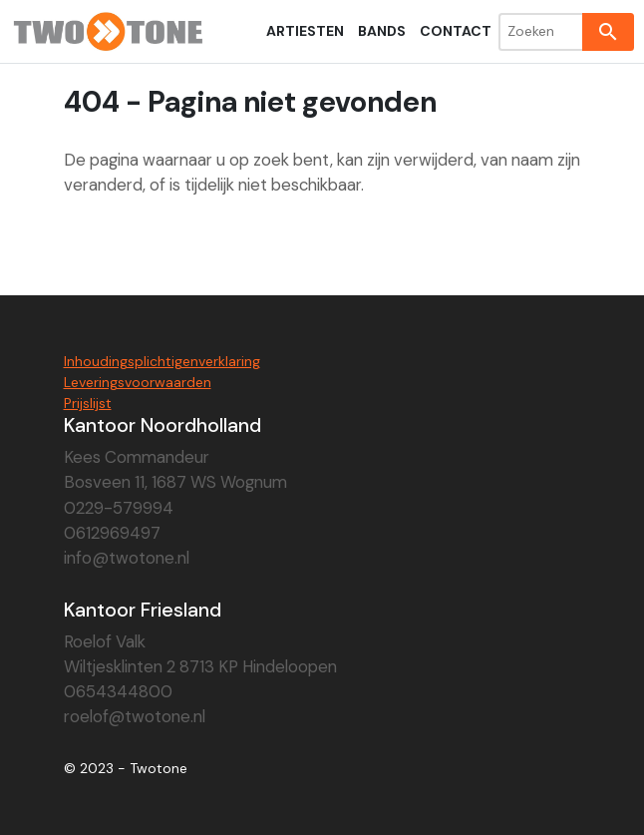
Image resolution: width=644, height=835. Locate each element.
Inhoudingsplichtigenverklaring (162, 361)
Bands (382, 31)
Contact (456, 31)
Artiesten (305, 31)
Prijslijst (88, 403)
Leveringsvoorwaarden (138, 382)
